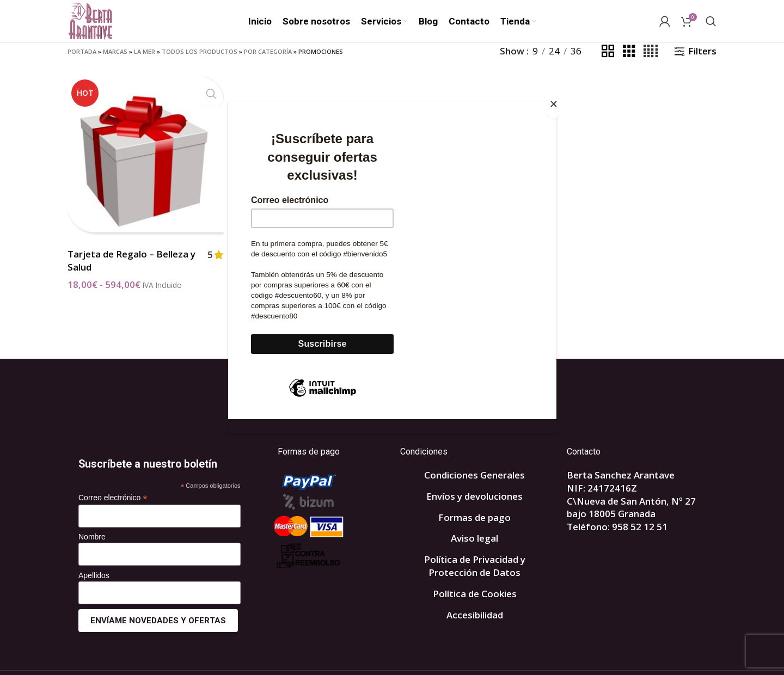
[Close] (554, 107)
